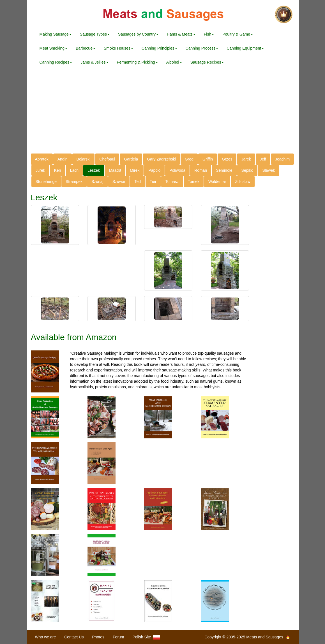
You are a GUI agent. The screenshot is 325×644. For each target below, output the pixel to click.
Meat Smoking (53, 48)
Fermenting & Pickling (137, 62)
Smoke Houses (118, 48)
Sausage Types (95, 34)
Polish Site (147, 637)
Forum (118, 637)
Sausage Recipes (207, 62)
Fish (209, 34)
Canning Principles (159, 48)
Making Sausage (56, 34)
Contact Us (74, 637)
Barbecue (86, 48)
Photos (98, 637)
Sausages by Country (138, 34)
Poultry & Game (238, 34)
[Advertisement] (163, 114)
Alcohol (174, 62)
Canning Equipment (245, 48)
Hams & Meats (181, 34)
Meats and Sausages (163, 15)
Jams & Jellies (94, 62)
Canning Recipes (56, 62)
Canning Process (202, 48)
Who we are (46, 637)
